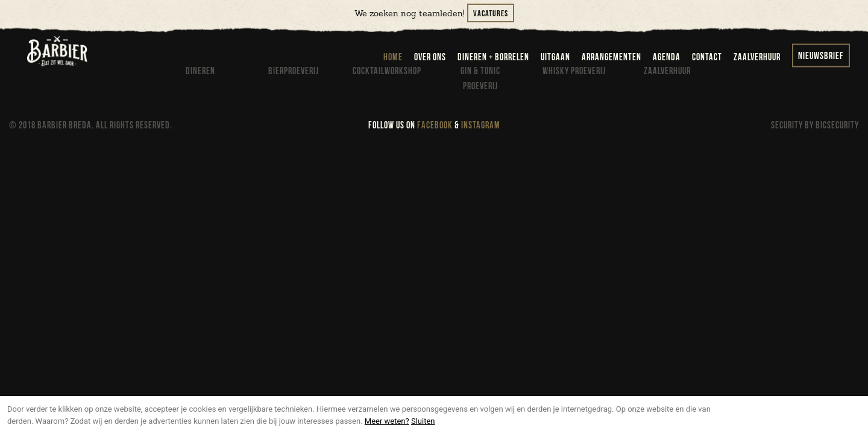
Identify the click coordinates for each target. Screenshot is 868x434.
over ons (430, 58)
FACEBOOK (435, 126)
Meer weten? (387, 421)
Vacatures (491, 14)
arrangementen (612, 58)
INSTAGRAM (481, 126)
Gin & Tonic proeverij (480, 79)
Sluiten (423, 421)
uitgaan (555, 58)
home (393, 58)
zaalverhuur (757, 58)
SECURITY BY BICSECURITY (815, 126)
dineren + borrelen (493, 58)
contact (707, 58)
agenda (667, 58)
